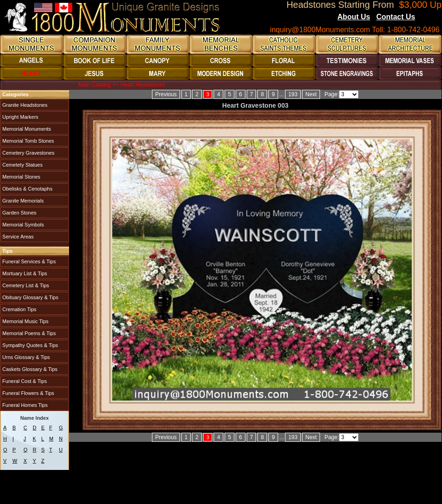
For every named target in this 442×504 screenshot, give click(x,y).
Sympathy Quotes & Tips (29, 345)
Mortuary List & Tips (24, 273)
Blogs (428, 17)
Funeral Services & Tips (28, 261)
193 (293, 94)
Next (311, 94)
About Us (354, 17)
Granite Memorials (22, 201)
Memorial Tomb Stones (27, 141)
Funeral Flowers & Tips (28, 393)
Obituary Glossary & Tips (30, 297)
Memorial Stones (21, 177)
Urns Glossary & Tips (25, 357)
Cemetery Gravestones (28, 153)
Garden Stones (19, 213)
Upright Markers (20, 117)
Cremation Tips (19, 309)
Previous (166, 94)
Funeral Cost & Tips (24, 381)
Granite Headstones (24, 105)
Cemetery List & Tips (25, 285)
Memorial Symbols (23, 225)
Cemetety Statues (22, 165)
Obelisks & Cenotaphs (27, 189)
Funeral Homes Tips (24, 405)
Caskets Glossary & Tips (29, 369)
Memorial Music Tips (25, 321)
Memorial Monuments (26, 129)
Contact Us (395, 17)
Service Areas (17, 237)
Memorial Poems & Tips (28, 333)
